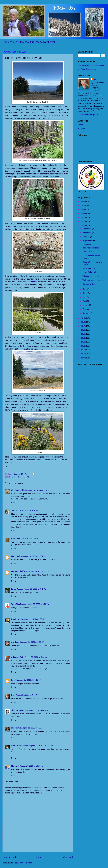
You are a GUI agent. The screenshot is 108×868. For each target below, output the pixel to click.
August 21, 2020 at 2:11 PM (27, 695)
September (88, 241)
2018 (83, 322)
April (85, 301)
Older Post (67, 857)
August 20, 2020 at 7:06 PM (37, 571)
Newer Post (9, 857)
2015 (83, 334)
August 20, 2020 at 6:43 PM (27, 538)
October (86, 237)
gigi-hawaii (16, 728)
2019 (83, 318)
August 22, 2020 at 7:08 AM (33, 728)
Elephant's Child (18, 490)
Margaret (15, 766)
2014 (83, 338)
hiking (14, 477)
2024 (83, 209)
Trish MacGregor (19, 604)
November (87, 233)
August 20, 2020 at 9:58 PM (38, 604)
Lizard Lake (87, 252)
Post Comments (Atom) (23, 863)
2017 (83, 326)
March (86, 305)
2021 (83, 221)
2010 (83, 354)
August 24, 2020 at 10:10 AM (32, 766)
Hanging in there (89, 284)
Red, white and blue (91, 248)
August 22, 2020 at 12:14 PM (41, 746)
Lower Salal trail (89, 272)
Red (13, 538)
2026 (83, 201)
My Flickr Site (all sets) (87, 69)
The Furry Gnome (19, 710)
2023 (83, 213)
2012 (83, 346)
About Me (82, 128)
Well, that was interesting (93, 280)
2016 (83, 330)
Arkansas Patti (18, 657)
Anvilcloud (16, 642)
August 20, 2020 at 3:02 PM (38, 490)
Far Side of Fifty (18, 571)
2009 (83, 358)
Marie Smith (16, 556)
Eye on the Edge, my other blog (91, 65)
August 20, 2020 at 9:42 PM (35, 589)
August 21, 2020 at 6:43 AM (36, 657)
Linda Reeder (17, 589)
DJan (95, 79)
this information (30, 282)
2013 (83, 342)
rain (19, 477)
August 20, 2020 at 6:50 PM (34, 556)
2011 (83, 350)
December (87, 229)
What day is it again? (91, 276)
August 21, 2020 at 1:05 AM (34, 619)
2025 (83, 205)
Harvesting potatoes (91, 268)
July (85, 289)
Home (38, 857)
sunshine (25, 477)
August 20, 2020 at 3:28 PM (27, 510)
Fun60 (14, 680)
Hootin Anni (16, 619)
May (85, 297)
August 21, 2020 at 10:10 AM (29, 680)
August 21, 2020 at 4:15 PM (39, 710)
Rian (13, 695)
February (87, 309)
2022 (83, 217)
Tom (13, 510)
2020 (83, 225)
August (86, 244)
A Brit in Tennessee (20, 746)
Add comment (12, 781)
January (86, 313)
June (85, 293)
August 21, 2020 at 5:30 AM (33, 642)
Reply (14, 502)
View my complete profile (88, 115)
